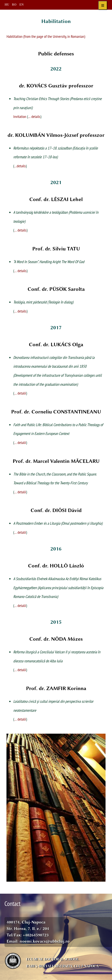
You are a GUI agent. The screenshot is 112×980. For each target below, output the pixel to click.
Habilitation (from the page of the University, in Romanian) (46, 36)
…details (20, 166)
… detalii (20, 393)
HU (7, 5)
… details (34, 116)
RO (14, 5)
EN (21, 5)
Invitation (20, 116)
